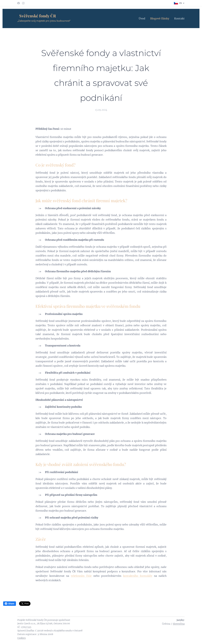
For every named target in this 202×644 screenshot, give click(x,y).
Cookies (22, 638)
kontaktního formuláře (138, 576)
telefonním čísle (81, 576)
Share (10, 604)
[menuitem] (143, 18)
